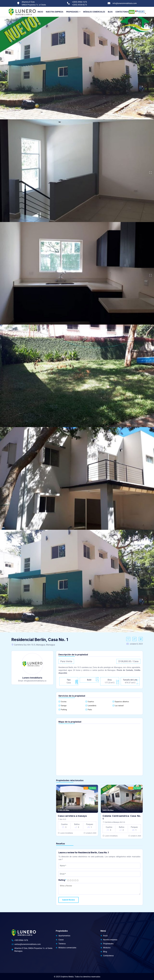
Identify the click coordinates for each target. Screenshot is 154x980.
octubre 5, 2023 (136, 836)
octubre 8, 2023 (91, 833)
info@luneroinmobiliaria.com (125, 3)
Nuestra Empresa (55, 12)
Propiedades (72, 12)
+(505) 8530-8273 (79, 5)
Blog (110, 12)
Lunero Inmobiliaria (66, 833)
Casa (86, 788)
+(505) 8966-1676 (79, 2)
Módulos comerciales (94, 12)
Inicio (40, 12)
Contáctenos (122, 12)
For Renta (92, 788)
